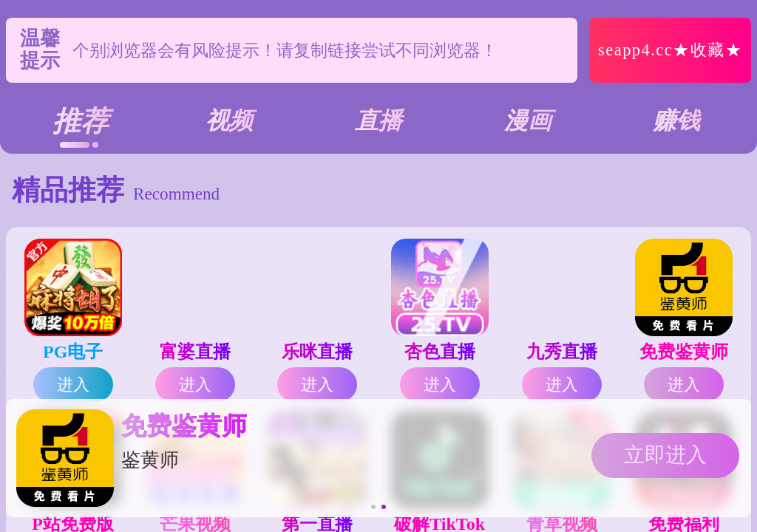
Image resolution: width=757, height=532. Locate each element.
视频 (229, 120)
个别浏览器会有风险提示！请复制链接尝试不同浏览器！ (285, 50)
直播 (378, 120)
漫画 (528, 120)
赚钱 (676, 120)
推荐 (81, 121)
